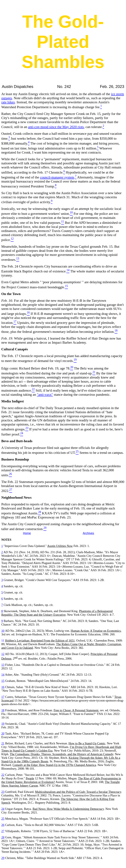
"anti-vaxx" (45, 395)
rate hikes (8, 102)
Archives (89, 533)
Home (27, 533)
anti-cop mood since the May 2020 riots (56, 127)
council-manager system (57, 177)
